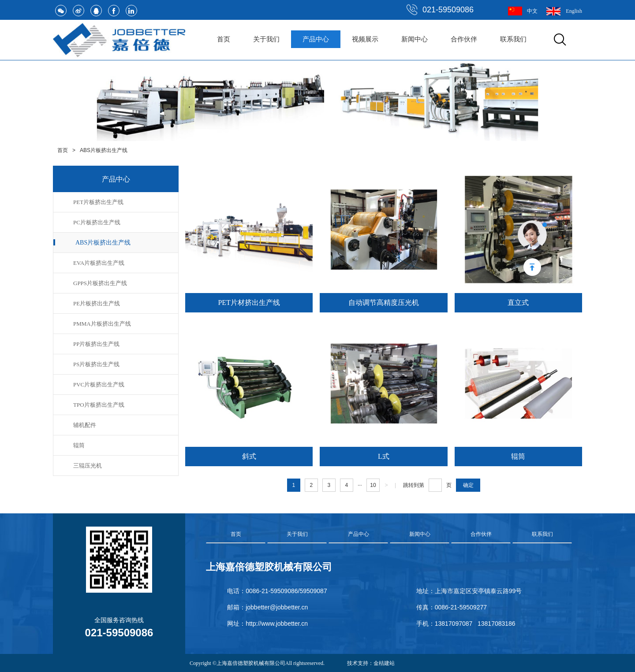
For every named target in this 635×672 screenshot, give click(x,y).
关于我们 (266, 39)
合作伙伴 (464, 39)
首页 (224, 39)
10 (373, 485)
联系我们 (513, 39)
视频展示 (365, 39)
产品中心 (316, 39)
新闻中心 (415, 39)
